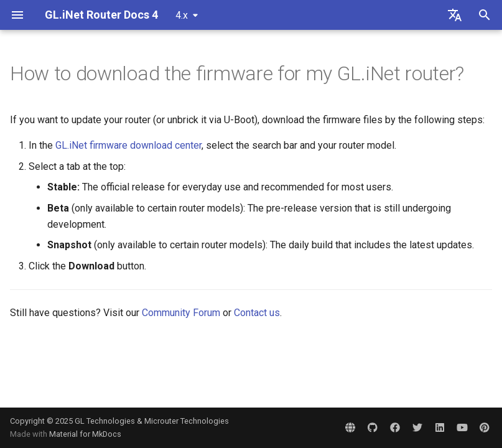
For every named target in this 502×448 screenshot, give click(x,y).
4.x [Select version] (182, 15)
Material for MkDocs (85, 434)
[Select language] (455, 15)
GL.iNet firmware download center (128, 145)
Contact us (257, 313)
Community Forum (181, 313)
